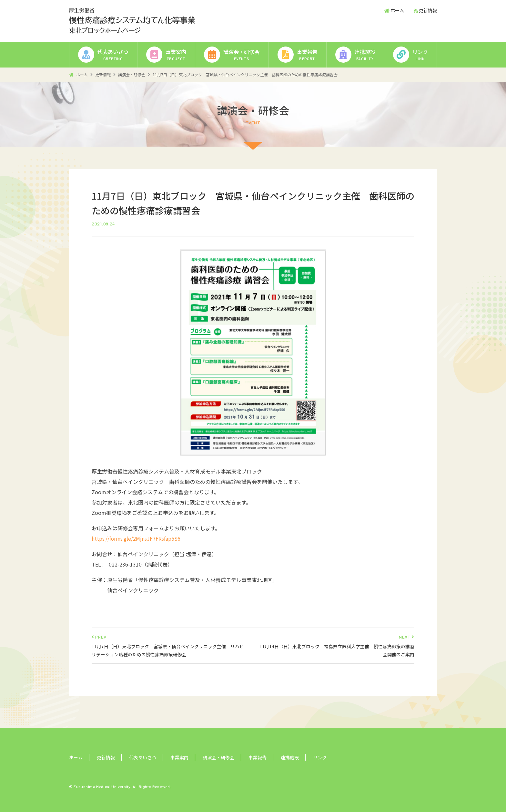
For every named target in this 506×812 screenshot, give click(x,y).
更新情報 (428, 10)
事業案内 (179, 757)
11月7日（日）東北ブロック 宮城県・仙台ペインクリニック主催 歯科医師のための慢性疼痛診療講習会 (245, 74)
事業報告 (258, 757)
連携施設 (290, 757)
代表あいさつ (143, 757)
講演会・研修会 (132, 74)
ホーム (397, 10)
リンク (320, 757)
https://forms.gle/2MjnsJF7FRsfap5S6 (137, 538)
